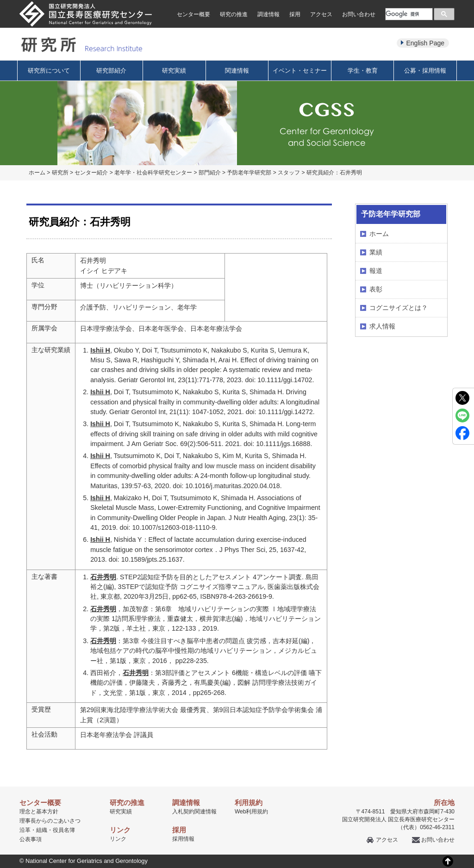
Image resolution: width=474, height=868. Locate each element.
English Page (425, 43)
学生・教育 (363, 71)
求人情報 (382, 326)
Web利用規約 (251, 812)
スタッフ (289, 173)
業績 (376, 252)
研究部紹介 (111, 71)
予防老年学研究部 (249, 173)
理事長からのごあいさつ (50, 821)
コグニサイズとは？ (399, 308)
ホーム (37, 173)
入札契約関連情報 (194, 812)
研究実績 (174, 71)
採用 (295, 14)
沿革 (25, 830)
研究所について (49, 71)
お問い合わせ (359, 14)
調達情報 (268, 14)
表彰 (376, 289)
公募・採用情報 (425, 71)
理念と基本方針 (39, 812)
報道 (376, 271)
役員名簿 (64, 830)
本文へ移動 (218, 0)
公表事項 (31, 839)
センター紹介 (91, 173)
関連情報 (237, 71)
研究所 (60, 173)
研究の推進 (234, 14)
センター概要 (193, 14)
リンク (118, 839)
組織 (42, 830)
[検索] (408, 14)
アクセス (321, 14)
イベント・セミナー (300, 71)
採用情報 (183, 839)
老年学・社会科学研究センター (153, 173)
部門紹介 (210, 173)
